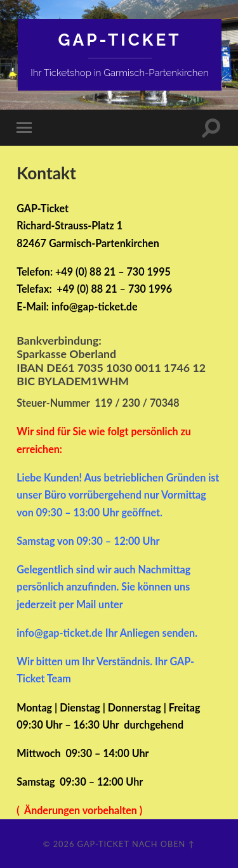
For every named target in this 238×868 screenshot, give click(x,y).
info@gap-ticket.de (95, 306)
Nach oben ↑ (163, 844)
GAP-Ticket (120, 40)
